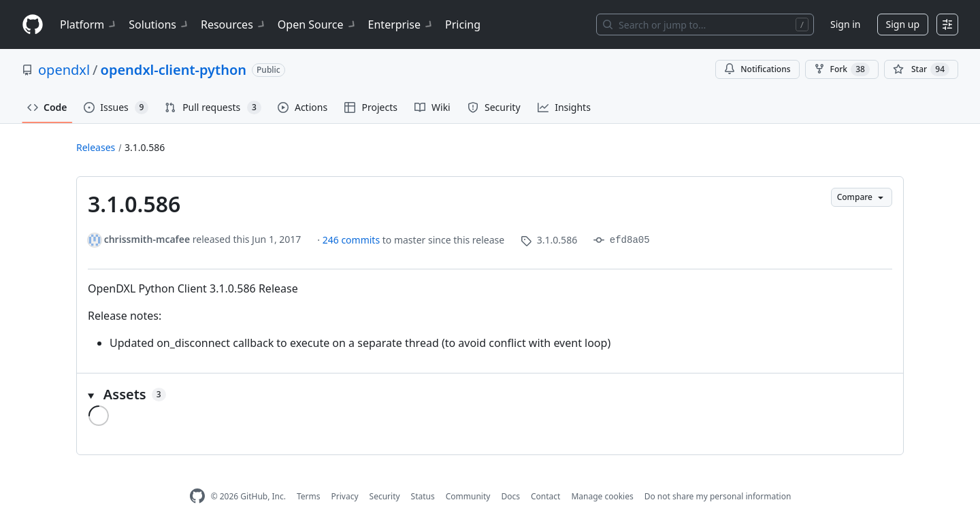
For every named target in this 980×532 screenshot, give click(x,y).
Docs (510, 496)
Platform (89, 24)
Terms (309, 496)
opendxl (64, 70)
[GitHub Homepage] (197, 496)
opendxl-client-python (174, 70)
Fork (842, 69)
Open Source (317, 24)
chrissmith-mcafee (147, 239)
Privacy (345, 496)
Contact (545, 496)
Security (385, 496)
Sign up (903, 24)
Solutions (159, 24)
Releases (96, 147)
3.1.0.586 (145, 147)
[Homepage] (33, 25)
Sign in (845, 24)
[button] (490, 395)
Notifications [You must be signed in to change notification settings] (757, 69)
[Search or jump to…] (705, 24)
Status (423, 496)
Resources (234, 24)
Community (468, 496)
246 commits (353, 240)
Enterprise (401, 24)
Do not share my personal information (718, 496)
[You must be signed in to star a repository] (921, 69)
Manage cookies (602, 496)
